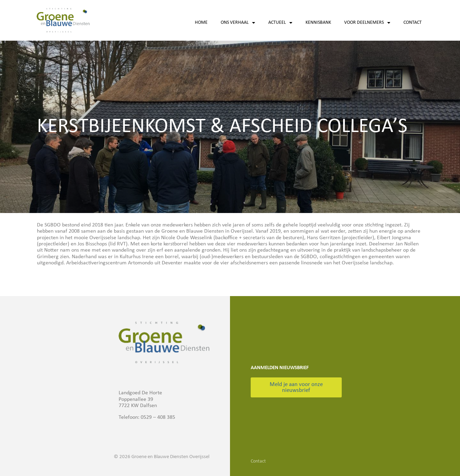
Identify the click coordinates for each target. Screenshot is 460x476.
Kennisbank (318, 23)
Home (201, 23)
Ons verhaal (238, 23)
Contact (413, 23)
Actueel (280, 23)
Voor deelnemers (367, 23)
